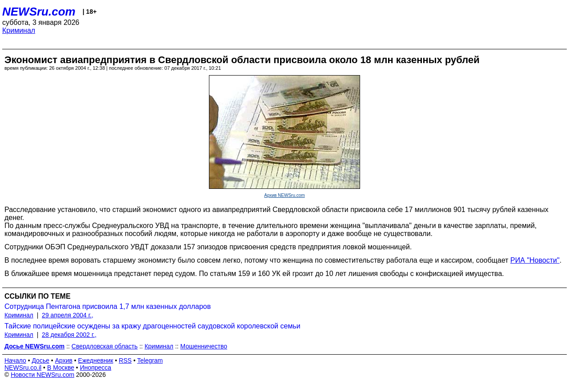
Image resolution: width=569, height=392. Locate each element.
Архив (64, 360)
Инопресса (96, 368)
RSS (125, 360)
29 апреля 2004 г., (68, 315)
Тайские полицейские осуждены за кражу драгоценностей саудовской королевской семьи (152, 326)
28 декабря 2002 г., (69, 335)
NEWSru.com (39, 12)
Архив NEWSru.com (284, 195)
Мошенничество (204, 346)
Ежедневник (96, 360)
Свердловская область (105, 346)
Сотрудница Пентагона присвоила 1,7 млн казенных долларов (108, 306)
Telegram (150, 360)
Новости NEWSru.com (42, 375)
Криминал (19, 30)
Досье (40, 360)
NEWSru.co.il (23, 368)
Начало (15, 360)
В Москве (61, 368)
